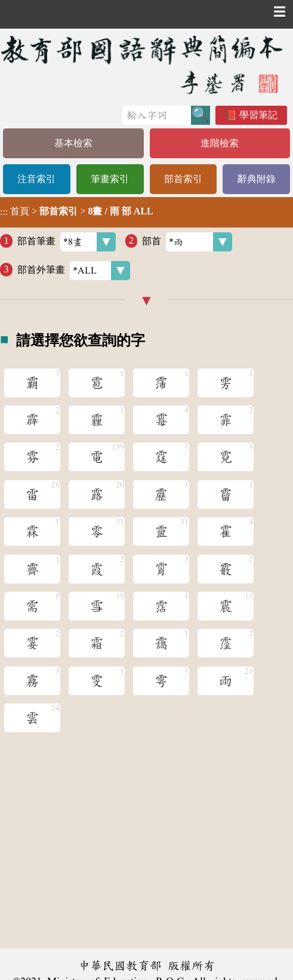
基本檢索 (73, 143)
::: (4, 212)
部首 (187, 242)
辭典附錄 (257, 179)
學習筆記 (258, 115)
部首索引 (183, 179)
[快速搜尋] (157, 115)
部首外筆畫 (74, 271)
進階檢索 (220, 143)
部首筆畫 (67, 242)
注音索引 (36, 179)
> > (77, 211)
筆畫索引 (110, 179)
